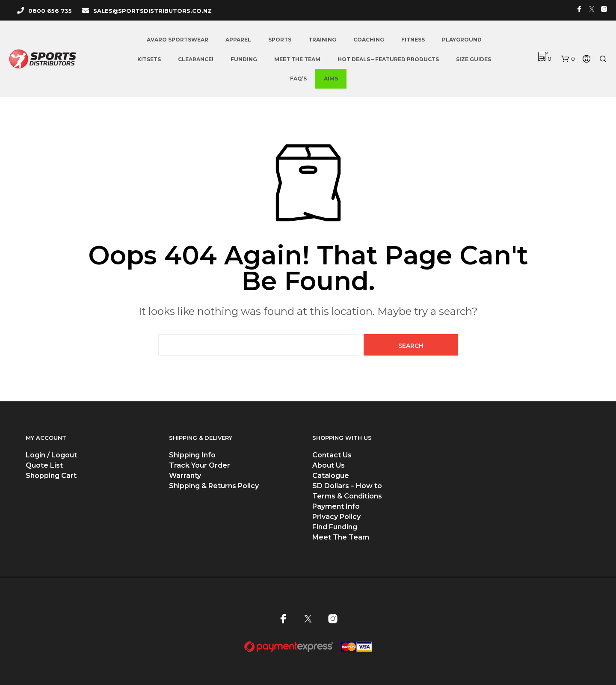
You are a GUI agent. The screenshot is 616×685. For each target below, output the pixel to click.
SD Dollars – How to (347, 486)
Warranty (185, 476)
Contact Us (332, 455)
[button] (568, 59)
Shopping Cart (51, 476)
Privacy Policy (336, 517)
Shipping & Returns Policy (214, 486)
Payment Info (336, 506)
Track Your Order (200, 465)
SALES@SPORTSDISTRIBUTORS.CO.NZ (153, 11)
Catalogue (331, 476)
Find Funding (335, 527)
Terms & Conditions (347, 496)
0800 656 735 (50, 11)
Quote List (44, 465)
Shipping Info (192, 455)
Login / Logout (51, 455)
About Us (329, 465)
